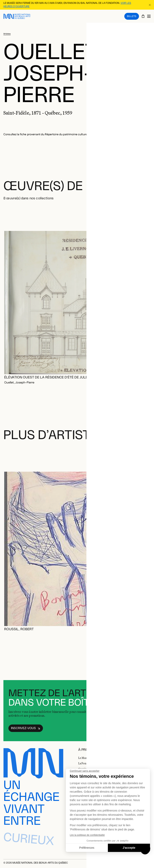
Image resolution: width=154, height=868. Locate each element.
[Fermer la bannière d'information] (150, 5)
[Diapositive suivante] (146, 215)
